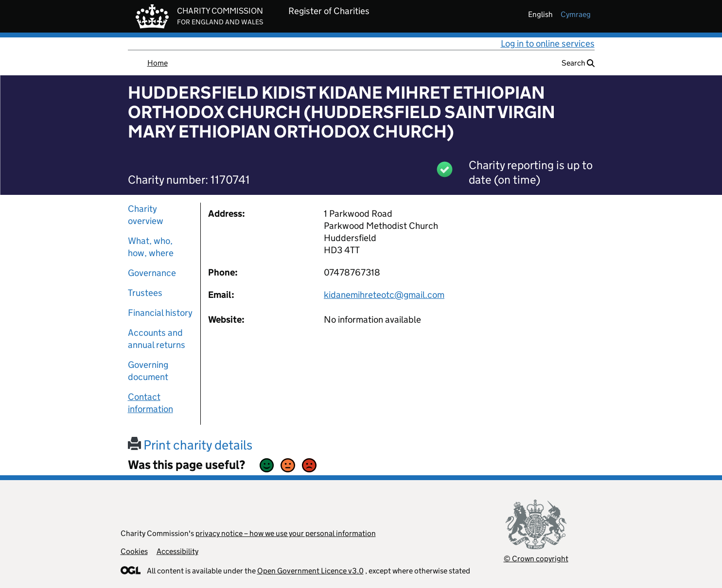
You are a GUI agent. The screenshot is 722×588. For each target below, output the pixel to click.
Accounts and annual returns (157, 339)
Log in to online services (548, 43)
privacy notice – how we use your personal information (286, 533)
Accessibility (177, 551)
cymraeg (576, 14)
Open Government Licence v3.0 (310, 571)
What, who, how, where (151, 247)
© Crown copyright (536, 559)
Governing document (148, 371)
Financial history (160, 313)
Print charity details (190, 445)
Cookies (134, 551)
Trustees (145, 293)
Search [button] (578, 63)
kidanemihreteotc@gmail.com (384, 295)
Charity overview (146, 215)
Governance (152, 273)
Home (158, 63)
